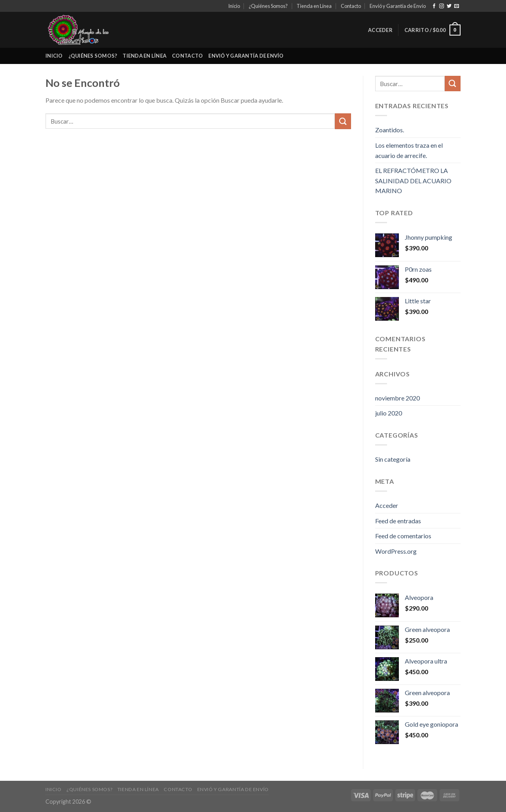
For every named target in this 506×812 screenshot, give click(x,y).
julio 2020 (389, 413)
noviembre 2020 (397, 398)
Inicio (234, 6)
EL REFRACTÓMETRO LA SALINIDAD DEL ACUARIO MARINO (413, 180)
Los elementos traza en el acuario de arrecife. (409, 150)
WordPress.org (396, 551)
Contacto (351, 6)
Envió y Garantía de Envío (398, 6)
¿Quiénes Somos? (268, 6)
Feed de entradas (398, 521)
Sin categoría (393, 459)
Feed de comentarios (403, 536)
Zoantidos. (390, 130)
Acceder (387, 505)
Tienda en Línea (314, 6)
